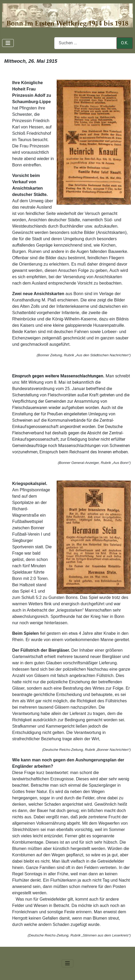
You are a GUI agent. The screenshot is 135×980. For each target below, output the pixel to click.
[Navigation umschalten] (8, 43)
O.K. (125, 43)
